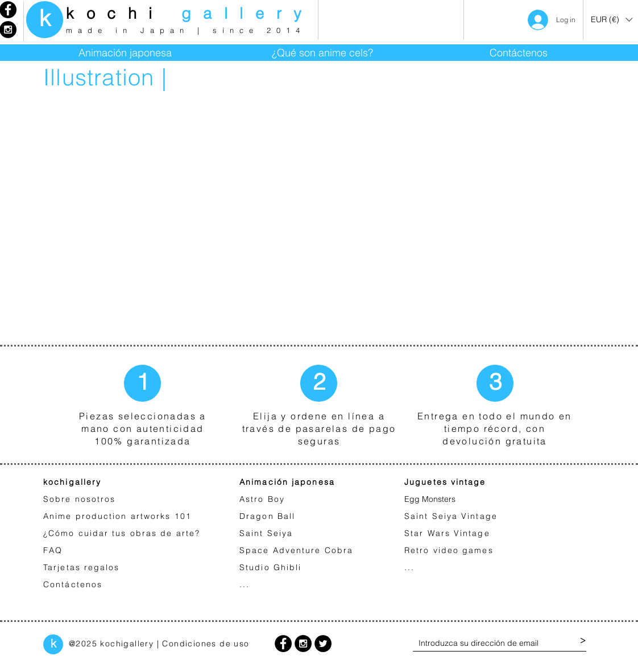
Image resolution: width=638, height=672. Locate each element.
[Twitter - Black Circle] (323, 644)
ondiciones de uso (209, 644)
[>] (583, 641)
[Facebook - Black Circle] (283, 644)
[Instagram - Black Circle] (303, 644)
